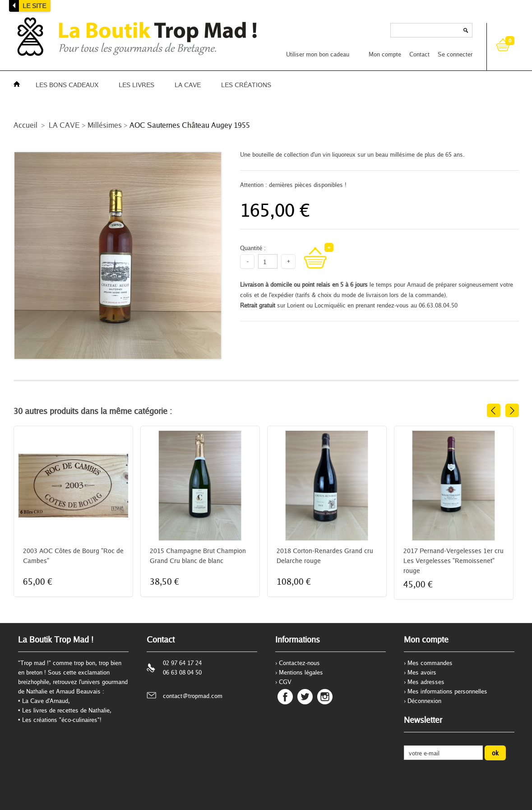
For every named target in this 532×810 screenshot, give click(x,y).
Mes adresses (426, 682)
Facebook (285, 697)
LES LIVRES (136, 85)
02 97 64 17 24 (182, 663)
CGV (285, 682)
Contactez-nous (299, 663)
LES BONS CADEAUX (67, 85)
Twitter (305, 697)
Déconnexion (424, 701)
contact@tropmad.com (193, 696)
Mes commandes (430, 663)
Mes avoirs (422, 672)
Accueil (25, 125)
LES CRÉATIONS (246, 85)
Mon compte (385, 54)
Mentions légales (301, 672)
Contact (419, 54)
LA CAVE (188, 85)
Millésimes (105, 125)
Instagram (325, 697)
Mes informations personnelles (447, 691)
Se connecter (455, 54)
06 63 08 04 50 (182, 672)
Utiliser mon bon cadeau (318, 54)
